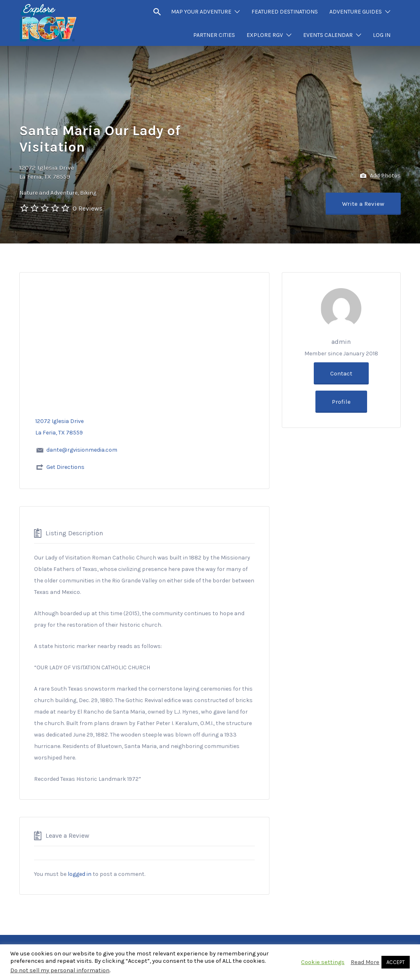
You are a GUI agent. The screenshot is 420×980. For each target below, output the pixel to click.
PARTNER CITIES (214, 35)
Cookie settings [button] (323, 962)
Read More (365, 962)
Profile (341, 402)
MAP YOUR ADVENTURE (201, 12)
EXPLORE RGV (265, 35)
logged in (80, 874)
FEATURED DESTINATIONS (285, 12)
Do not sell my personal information (60, 970)
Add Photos (380, 176)
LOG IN (382, 35)
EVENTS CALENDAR (328, 35)
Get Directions (65, 467)
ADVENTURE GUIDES (356, 12)
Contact (341, 373)
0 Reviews (88, 208)
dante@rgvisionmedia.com (82, 450)
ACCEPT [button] (396, 962)
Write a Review (363, 204)
